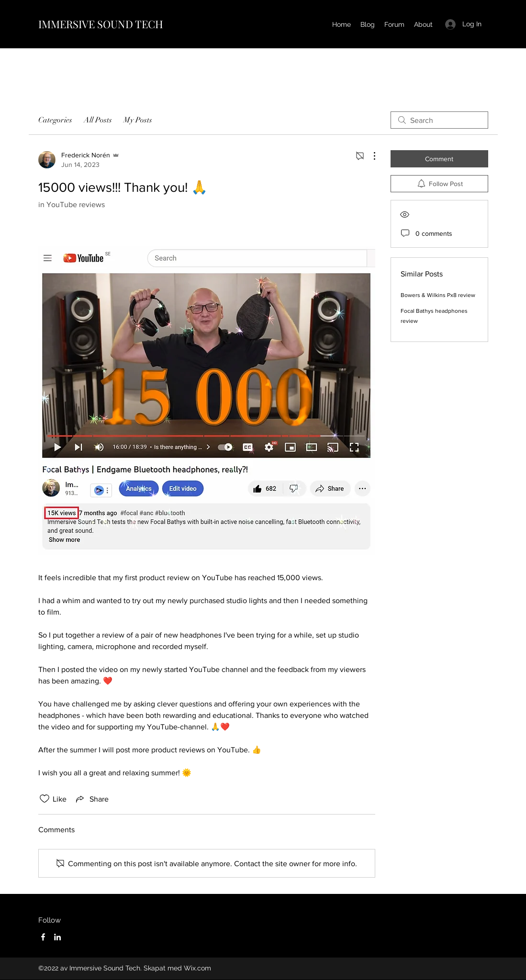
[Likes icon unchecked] (45, 799)
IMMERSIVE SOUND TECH (101, 24)
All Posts (98, 120)
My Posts (138, 120)
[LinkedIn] (57, 937)
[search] (439, 120)
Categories (55, 120)
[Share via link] (91, 799)
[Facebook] (43, 937)
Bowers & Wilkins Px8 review (438, 295)
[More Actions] (369, 156)
